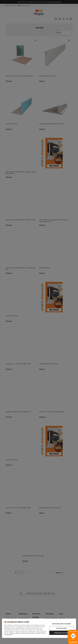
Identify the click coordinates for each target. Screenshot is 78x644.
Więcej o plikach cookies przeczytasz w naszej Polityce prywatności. (25, 634)
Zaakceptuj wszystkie (62, 633)
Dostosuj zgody (62, 628)
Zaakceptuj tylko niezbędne (62, 624)
